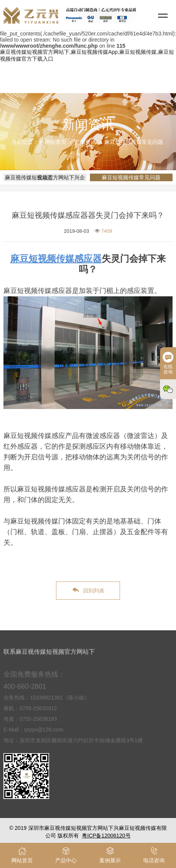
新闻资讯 (85, 142)
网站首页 (56, 142)
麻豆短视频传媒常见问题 (134, 142)
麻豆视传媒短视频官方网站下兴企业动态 (45, 177)
